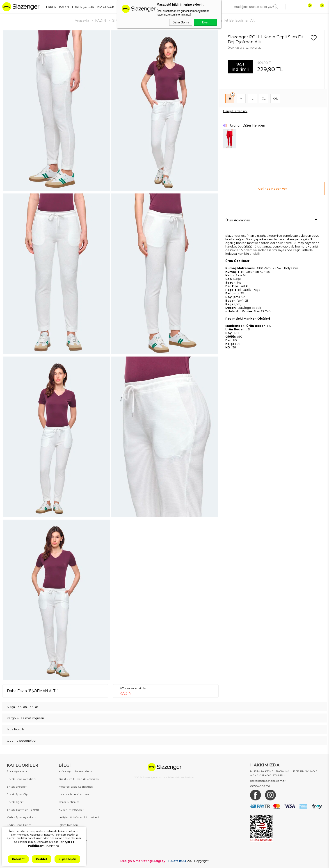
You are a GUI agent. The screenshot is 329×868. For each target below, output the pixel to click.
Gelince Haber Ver (273, 189)
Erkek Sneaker (17, 787)
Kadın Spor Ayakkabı (22, 817)
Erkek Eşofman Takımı (23, 810)
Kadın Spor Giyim (19, 825)
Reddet (42, 859)
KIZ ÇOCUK (106, 7)
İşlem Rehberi (68, 825)
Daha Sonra (181, 22)
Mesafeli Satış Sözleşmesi (76, 787)
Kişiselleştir (67, 859)
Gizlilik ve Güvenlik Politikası (79, 779)
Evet (205, 22)
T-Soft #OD (177, 861)
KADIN (64, 7)
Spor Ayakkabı (17, 771)
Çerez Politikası (69, 802)
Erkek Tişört (15, 802)
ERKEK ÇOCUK (83, 7)
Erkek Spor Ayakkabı (22, 779)
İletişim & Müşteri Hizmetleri (79, 817)
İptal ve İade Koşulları (74, 794)
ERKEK (51, 7)
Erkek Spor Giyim (19, 794)
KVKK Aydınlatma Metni (76, 771)
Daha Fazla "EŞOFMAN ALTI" (33, 691)
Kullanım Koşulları (72, 810)
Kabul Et (18, 859)
